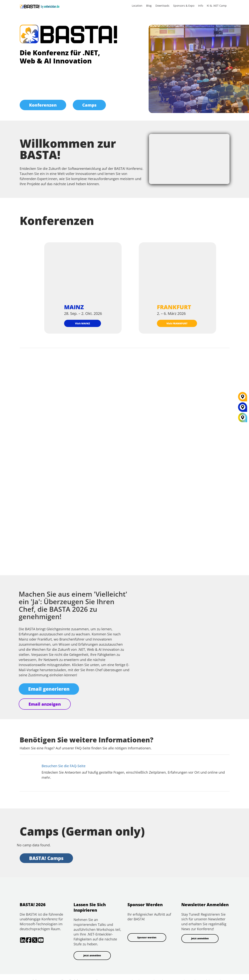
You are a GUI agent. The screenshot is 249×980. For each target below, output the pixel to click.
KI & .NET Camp (217, 6)
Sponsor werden (147, 937)
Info (201, 6)
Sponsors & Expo (184, 6)
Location (137, 6)
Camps (89, 105)
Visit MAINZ (83, 323)
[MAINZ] (243, 409)
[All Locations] (243, 418)
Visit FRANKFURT (177, 323)
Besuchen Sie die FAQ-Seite (64, 766)
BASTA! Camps (46, 858)
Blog (149, 6)
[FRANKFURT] (243, 398)
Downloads (162, 6)
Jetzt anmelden (92, 955)
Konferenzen (43, 105)
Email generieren (49, 689)
